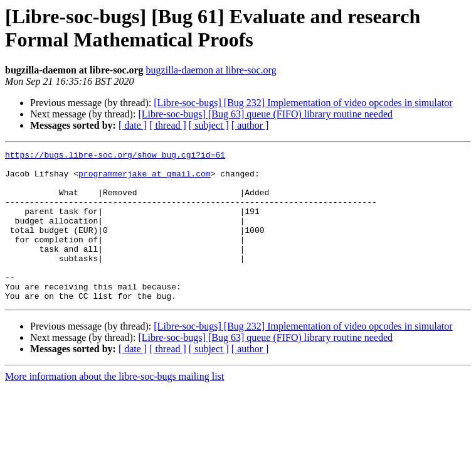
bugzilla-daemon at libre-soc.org (211, 70)
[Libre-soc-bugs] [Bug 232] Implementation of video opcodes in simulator (303, 103)
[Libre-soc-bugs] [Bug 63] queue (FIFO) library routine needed (265, 114)
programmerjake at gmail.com (145, 179)
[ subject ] (209, 125)
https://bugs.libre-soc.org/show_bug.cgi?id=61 (115, 156)
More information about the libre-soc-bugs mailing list (114, 406)
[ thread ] (168, 125)
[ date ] (133, 125)
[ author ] (250, 125)
